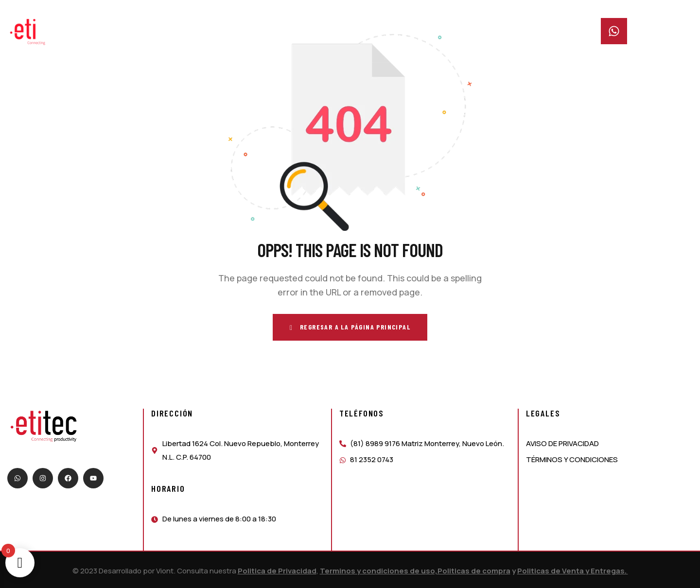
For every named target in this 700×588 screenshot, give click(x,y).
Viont (165, 571)
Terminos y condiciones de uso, (379, 571)
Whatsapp (648, 24)
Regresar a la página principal (350, 327)
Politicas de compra (474, 571)
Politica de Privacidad (277, 571)
